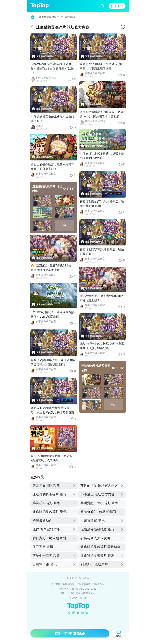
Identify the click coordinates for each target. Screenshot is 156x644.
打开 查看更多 (70, 633)
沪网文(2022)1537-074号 (91, 584)
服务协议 (72, 578)
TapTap (83, 598)
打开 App (117, 6)
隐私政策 (84, 578)
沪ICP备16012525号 (63, 584)
